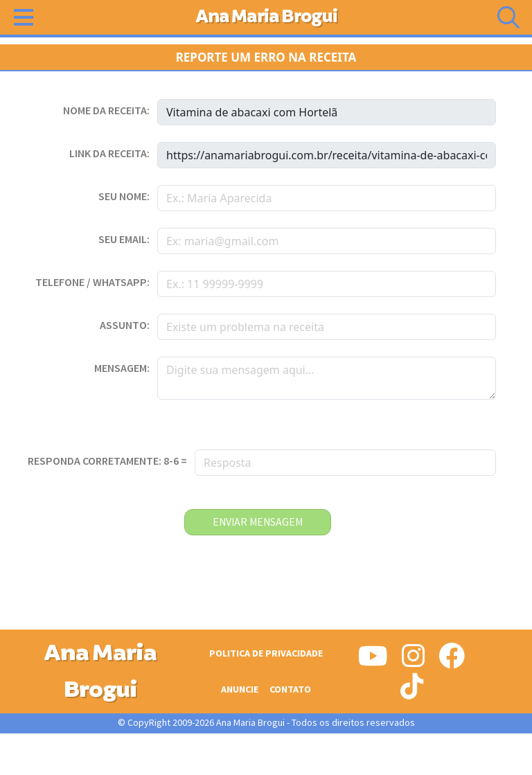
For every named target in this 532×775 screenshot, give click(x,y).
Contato (290, 689)
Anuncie (240, 689)
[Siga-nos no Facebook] (452, 661)
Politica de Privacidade (266, 653)
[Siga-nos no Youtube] (373, 661)
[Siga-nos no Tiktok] (412, 692)
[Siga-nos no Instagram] (413, 661)
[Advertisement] (266, 754)
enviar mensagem (258, 522)
